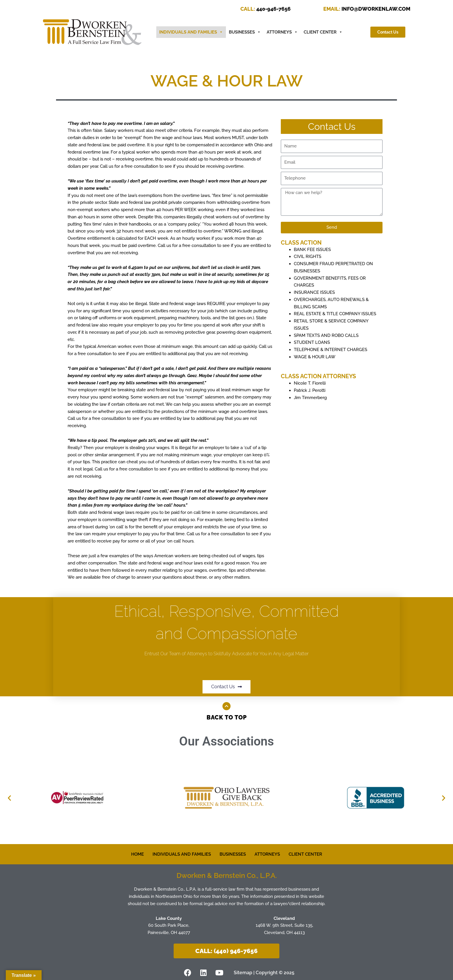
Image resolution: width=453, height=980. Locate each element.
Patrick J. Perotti (310, 390)
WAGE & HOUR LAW (315, 357)
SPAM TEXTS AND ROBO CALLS (326, 335)
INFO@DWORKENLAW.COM (367, 9)
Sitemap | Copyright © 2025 (264, 973)
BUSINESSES (245, 32)
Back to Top (227, 717)
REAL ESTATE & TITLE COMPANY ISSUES (335, 314)
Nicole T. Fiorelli (310, 383)
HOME (138, 854)
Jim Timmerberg (310, 398)
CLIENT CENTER (323, 32)
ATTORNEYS (282, 32)
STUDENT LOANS (312, 342)
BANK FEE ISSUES (312, 250)
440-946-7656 (266, 9)
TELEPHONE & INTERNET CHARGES (331, 350)
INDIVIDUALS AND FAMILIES (182, 854)
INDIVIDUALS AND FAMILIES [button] (191, 32)
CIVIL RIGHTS (308, 256)
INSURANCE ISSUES (314, 292)
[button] (9, 798)
